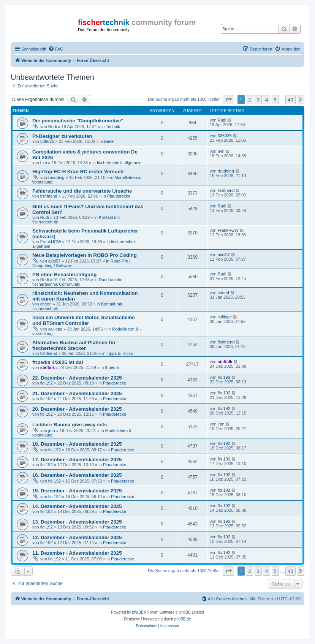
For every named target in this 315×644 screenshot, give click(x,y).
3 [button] (258, 100)
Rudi (53, 127)
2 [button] (249, 100)
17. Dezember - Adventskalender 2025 (77, 460)
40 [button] (290, 100)
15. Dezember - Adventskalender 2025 (77, 491)
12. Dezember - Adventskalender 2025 (77, 537)
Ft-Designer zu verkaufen (62, 136)
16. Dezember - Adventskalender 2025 (77, 475)
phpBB (138, 612)
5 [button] (275, 100)
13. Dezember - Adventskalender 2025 (77, 522)
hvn (44, 163)
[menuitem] (56, 49)
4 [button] (267, 100)
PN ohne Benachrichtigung (64, 275)
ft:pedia (112, 367)
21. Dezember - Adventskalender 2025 (77, 393)
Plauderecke (119, 196)
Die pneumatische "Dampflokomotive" (78, 121)
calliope (55, 329)
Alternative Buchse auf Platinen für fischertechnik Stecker (74, 345)
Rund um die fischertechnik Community (77, 282)
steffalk (48, 367)
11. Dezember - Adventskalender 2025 (77, 553)
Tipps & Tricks (120, 353)
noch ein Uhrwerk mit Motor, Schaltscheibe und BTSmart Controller (84, 320)
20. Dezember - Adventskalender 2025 (77, 409)
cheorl (46, 304)
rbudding (56, 177)
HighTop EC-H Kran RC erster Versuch (78, 172)
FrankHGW (51, 242)
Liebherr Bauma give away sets (70, 425)
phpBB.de (183, 619)
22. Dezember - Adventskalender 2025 (77, 378)
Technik (113, 127)
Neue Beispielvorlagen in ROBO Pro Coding (85, 255)
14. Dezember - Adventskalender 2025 (77, 506)
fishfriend (49, 196)
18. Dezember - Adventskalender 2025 (77, 444)
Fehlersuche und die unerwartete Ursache (82, 191)
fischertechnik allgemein (119, 163)
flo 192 (47, 383)
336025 (47, 141)
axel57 (54, 261)
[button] (228, 100)
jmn (52, 430)
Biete (109, 141)
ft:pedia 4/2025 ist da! (58, 362)
